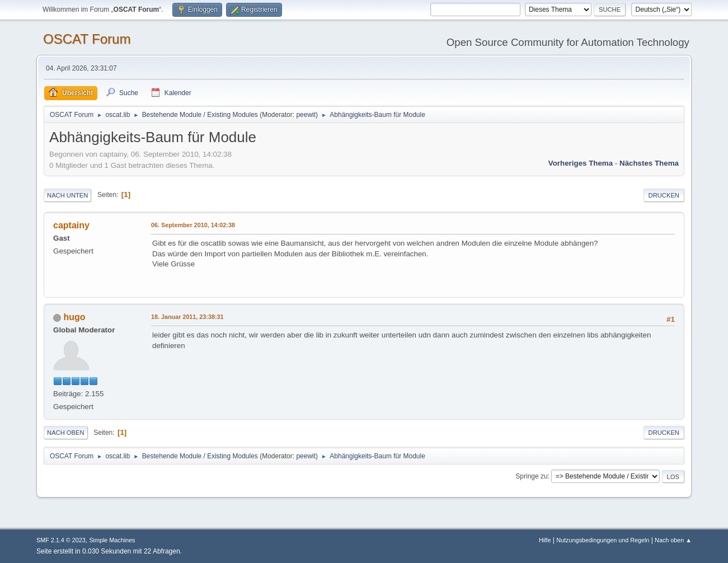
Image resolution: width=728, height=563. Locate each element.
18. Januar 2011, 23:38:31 (187, 317)
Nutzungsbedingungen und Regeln (603, 540)
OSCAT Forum (87, 39)
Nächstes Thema (649, 163)
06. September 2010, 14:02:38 (193, 225)
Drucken (664, 195)
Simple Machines (112, 540)
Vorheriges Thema (581, 163)
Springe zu (531, 476)
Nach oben (66, 433)
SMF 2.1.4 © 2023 (61, 540)
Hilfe (545, 540)
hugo (75, 317)
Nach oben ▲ (673, 540)
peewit (306, 115)
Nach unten (67, 195)
